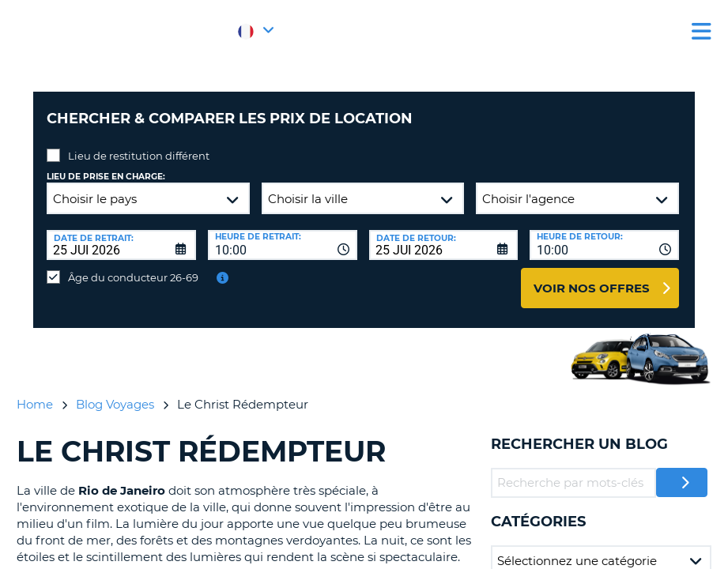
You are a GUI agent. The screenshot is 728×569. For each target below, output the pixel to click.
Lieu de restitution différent (139, 144)
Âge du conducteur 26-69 (133, 266)
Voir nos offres (592, 276)
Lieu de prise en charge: (106, 165)
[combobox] (283, 233)
